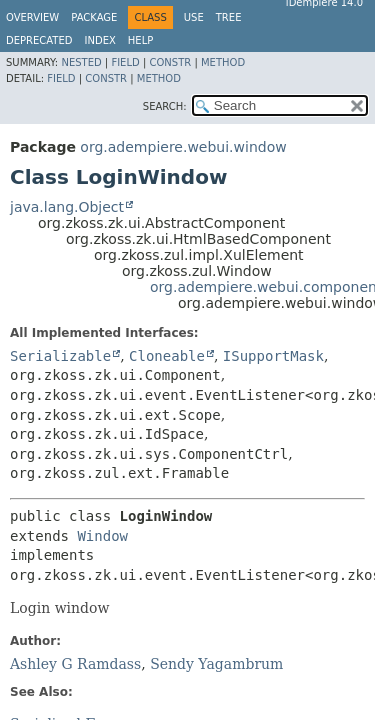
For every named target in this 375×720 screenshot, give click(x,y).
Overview (32, 17)
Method (223, 62)
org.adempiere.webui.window (183, 147)
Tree (229, 17)
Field (125, 62)
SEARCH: (165, 106)
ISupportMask (273, 356)
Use (194, 17)
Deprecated (39, 40)
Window (102, 536)
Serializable (60, 356)
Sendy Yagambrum (216, 664)
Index (100, 40)
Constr (170, 62)
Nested (81, 62)
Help (140, 40)
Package (94, 17)
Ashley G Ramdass (75, 664)
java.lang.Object (67, 207)
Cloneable (167, 356)
